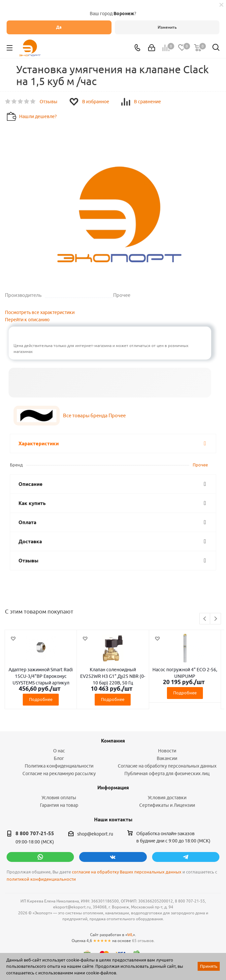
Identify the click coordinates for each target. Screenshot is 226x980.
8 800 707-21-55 (35, 834)
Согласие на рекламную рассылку (59, 774)
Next (216, 619)
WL (130, 935)
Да (59, 27)
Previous (205, 619)
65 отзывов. (143, 941)
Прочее (200, 465)
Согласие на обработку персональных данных (167, 766)
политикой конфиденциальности (41, 879)
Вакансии (167, 758)
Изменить (167, 27)
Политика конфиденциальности (59, 766)
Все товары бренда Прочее (94, 415)
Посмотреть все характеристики (40, 312)
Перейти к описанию (27, 320)
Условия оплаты (59, 798)
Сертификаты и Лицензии (167, 805)
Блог (59, 758)
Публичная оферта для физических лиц (167, 774)
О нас (59, 751)
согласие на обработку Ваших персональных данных (127, 872)
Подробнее (41, 699)
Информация (113, 788)
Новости (167, 751)
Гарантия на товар (59, 805)
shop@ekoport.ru (95, 834)
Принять (209, 966)
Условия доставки (167, 798)
